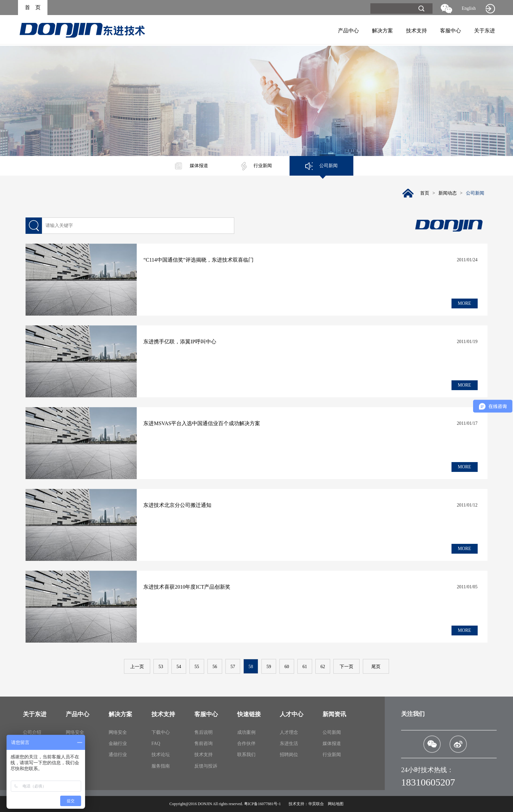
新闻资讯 (334, 714)
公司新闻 (321, 166)
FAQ (156, 743)
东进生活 (289, 743)
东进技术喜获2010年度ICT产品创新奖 (187, 587)
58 (251, 667)
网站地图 (336, 804)
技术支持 (416, 31)
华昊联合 (316, 804)
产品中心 (348, 31)
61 (305, 667)
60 (287, 667)
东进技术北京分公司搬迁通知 (177, 505)
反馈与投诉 (206, 766)
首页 (425, 193)
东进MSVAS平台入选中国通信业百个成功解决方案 (202, 423)
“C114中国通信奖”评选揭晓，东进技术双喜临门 (198, 260)
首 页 (33, 7)
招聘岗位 (289, 755)
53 (161, 667)
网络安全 (75, 732)
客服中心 (451, 31)
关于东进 (485, 31)
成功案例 (246, 732)
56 (215, 667)
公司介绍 (32, 732)
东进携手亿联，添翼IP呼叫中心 (180, 342)
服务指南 (161, 766)
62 (323, 667)
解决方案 (382, 31)
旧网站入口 (490, 9)
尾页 (376, 667)
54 (179, 667)
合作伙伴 (246, 743)
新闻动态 (448, 193)
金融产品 (75, 743)
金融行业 (118, 743)
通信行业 (118, 755)
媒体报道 (192, 166)
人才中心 (292, 714)
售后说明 (203, 732)
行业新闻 (256, 166)
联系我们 (246, 755)
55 (197, 667)
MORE (464, 303)
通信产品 (75, 755)
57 (233, 667)
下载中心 (161, 732)
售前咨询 (203, 743)
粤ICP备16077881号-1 (263, 804)
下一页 (346, 667)
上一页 (137, 667)
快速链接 (249, 714)
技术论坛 (161, 755)
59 (269, 667)
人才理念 (289, 732)
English (469, 8)
